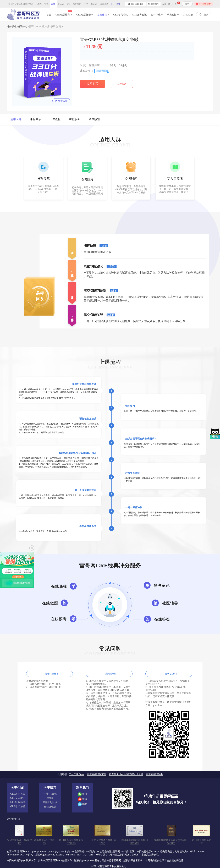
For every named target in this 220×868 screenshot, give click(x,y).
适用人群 (16, 119)
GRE (53, 4)
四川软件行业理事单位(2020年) (71, 842)
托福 (46, 4)
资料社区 (77, 4)
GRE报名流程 (18, 802)
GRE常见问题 (18, 794)
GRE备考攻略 (121, 15)
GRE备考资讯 (139, 15)
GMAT (61, 4)
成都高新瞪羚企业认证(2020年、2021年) (171, 842)
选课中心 (23, 27)
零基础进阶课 (50, 802)
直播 (116, 4)
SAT (68, 4)
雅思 (40, 4)
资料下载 (157, 15)
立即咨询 (122, 84)
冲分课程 (12, 27)
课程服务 (75, 119)
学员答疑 (173, 15)
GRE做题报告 (85, 15)
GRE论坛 (188, 15)
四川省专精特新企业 (202, 842)
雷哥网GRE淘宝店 (97, 774)
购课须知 (94, 119)
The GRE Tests (77, 774)
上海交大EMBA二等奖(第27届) (102, 842)
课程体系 (35, 119)
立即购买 (92, 84)
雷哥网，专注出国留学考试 (21, 4)
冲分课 (50, 798)
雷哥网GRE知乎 (154, 774)
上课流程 (55, 119)
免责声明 (12, 852)
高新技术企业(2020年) (44, 842)
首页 (49, 15)
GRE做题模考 (64, 14)
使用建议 (154, 4)
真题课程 (104, 4)
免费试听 (61, 101)
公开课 (94, 4)
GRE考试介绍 (18, 806)
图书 (86, 4)
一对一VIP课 (50, 794)
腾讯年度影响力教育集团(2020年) (135, 842)
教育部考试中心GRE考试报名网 (126, 774)
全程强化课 (50, 807)
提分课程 (103, 15)
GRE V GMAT (18, 798)
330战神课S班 (102, 71)
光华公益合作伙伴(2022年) (20, 842)
